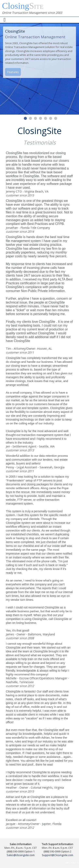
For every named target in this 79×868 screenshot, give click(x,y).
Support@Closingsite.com (57, 855)
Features (13, 72)
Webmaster (72, 863)
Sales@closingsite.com (21, 855)
